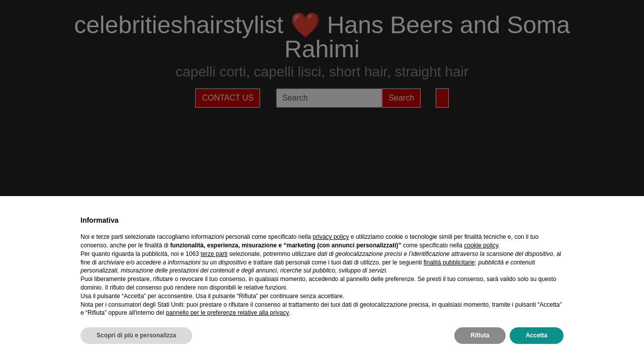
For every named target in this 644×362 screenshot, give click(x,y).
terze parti (214, 254)
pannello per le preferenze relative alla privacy (228, 313)
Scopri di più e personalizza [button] (136, 335)
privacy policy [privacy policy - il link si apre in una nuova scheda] (331, 237)
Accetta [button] (537, 335)
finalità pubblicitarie (449, 262)
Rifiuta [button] (480, 335)
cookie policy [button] (481, 245)
